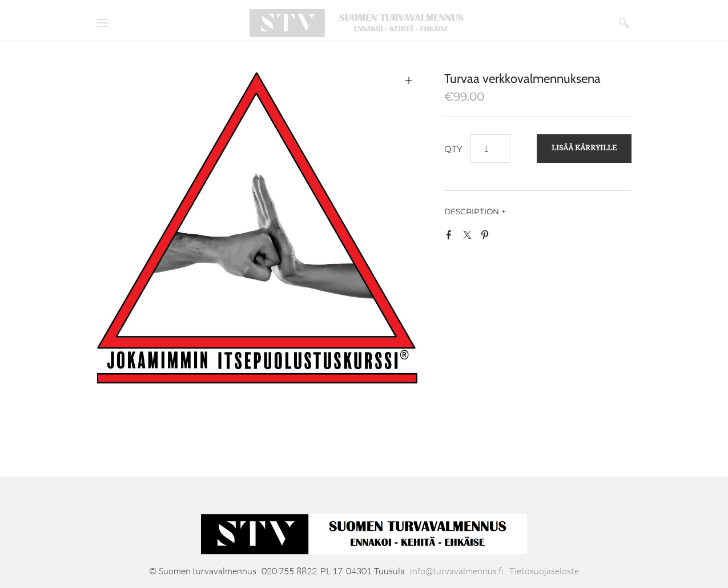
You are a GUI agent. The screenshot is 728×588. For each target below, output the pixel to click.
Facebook (451, 237)
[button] (584, 149)
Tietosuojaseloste (544, 571)
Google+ (505, 239)
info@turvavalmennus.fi (457, 571)
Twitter (469, 237)
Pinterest (487, 237)
